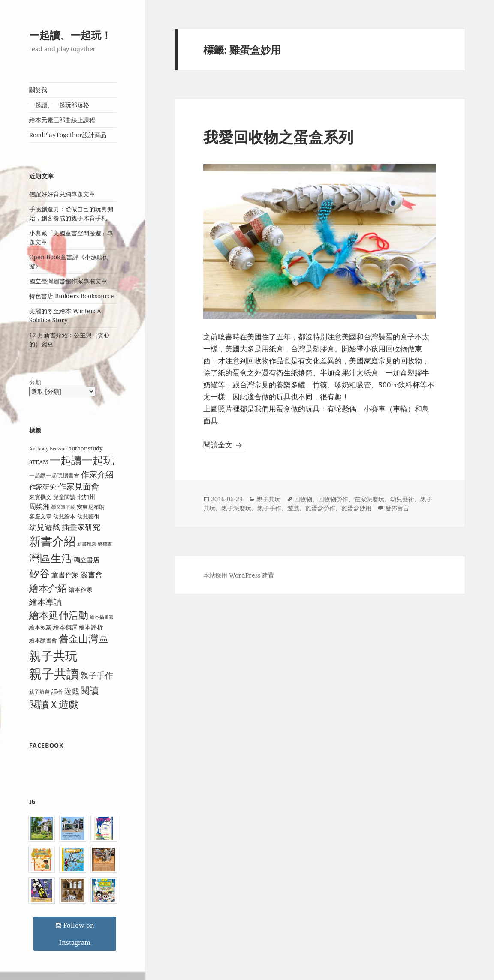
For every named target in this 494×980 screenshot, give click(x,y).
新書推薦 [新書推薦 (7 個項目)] (87, 544)
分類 (35, 382)
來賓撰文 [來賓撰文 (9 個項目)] (40, 497)
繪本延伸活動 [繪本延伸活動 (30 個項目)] (59, 615)
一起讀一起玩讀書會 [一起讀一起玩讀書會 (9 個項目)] (54, 475)
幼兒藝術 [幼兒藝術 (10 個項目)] (88, 516)
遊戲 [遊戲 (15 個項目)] (72, 691)
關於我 (38, 90)
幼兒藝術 (402, 499)
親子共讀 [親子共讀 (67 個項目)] (54, 674)
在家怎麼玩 (369, 499)
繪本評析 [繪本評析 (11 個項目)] (91, 627)
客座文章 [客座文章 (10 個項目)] (40, 516)
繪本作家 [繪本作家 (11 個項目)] (81, 589)
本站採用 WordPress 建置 (239, 575)
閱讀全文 (224, 445)
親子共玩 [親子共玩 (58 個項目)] (53, 656)
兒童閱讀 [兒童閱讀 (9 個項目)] (64, 497)
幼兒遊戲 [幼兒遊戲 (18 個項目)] (45, 527)
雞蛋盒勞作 (320, 508)
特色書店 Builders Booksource (72, 296)
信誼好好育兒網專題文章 (62, 194)
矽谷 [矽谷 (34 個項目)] (39, 573)
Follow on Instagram (75, 934)
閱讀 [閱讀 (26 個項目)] (90, 690)
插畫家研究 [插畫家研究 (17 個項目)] (81, 527)
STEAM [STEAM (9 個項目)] (39, 462)
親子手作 (269, 508)
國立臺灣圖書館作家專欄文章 (68, 281)
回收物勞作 (333, 499)
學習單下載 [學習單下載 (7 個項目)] (63, 507)
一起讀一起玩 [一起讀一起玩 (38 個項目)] (82, 460)
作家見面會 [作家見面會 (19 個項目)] (79, 486)
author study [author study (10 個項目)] (86, 448)
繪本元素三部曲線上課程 (62, 120)
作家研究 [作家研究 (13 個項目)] (43, 487)
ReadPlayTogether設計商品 (68, 135)
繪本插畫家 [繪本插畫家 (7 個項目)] (102, 617)
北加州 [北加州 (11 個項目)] (86, 497)
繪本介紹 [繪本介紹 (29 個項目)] (48, 588)
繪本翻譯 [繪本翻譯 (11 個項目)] (65, 627)
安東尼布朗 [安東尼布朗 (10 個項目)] (91, 507)
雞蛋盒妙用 (356, 508)
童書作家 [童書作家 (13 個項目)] (65, 575)
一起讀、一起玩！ (70, 35)
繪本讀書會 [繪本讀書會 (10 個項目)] (43, 640)
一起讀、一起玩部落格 (59, 105)
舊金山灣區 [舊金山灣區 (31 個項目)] (83, 639)
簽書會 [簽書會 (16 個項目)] (92, 574)
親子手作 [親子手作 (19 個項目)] (97, 675)
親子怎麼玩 (236, 508)
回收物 (303, 499)
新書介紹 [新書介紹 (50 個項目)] (52, 541)
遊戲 (293, 508)
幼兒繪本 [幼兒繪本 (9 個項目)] (64, 516)
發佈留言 (397, 508)
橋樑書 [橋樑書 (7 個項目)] (105, 544)
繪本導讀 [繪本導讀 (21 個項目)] (45, 602)
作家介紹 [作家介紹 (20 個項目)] (97, 474)
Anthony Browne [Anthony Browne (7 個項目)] (48, 449)
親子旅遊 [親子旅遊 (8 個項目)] (39, 692)
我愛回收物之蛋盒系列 (278, 137)
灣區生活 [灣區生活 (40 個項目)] (51, 558)
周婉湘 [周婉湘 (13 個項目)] (39, 506)
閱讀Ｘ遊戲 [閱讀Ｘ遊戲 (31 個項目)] (54, 704)
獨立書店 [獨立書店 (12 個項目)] (87, 560)
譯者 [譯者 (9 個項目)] (57, 692)
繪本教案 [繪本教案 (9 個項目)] (40, 627)
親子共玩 (268, 499)
